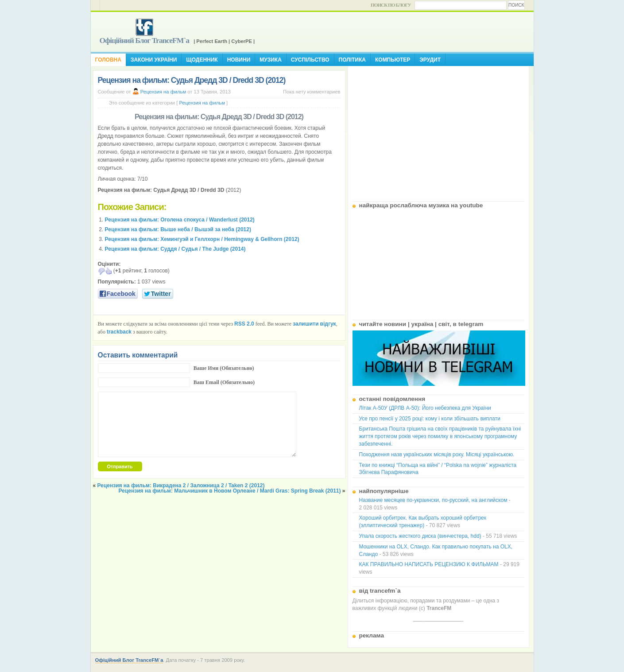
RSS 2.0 (244, 324)
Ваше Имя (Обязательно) (224, 368)
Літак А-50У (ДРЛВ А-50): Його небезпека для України (425, 408)
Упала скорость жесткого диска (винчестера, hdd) (420, 536)
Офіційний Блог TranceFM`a (145, 40)
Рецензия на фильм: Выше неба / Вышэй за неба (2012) (178, 229)
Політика (352, 60)
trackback (119, 332)
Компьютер (393, 60)
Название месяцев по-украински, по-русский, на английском (433, 500)
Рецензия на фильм (163, 92)
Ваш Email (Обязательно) (224, 382)
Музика (271, 60)
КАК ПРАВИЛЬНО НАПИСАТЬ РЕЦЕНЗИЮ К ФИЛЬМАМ (429, 564)
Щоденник (202, 60)
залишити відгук (314, 324)
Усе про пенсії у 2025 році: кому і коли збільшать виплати (430, 419)
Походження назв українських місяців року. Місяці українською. (437, 454)
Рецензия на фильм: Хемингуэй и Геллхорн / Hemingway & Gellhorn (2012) (202, 239)
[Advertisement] (438, 130)
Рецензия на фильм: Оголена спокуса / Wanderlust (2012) (180, 220)
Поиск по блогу (391, 5)
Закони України (154, 60)
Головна (108, 60)
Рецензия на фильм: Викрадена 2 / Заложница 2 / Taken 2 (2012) (181, 486)
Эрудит (430, 60)
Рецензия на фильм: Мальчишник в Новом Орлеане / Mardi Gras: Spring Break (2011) (230, 491)
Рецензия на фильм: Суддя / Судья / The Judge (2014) (175, 249)
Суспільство (310, 60)
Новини (239, 60)
